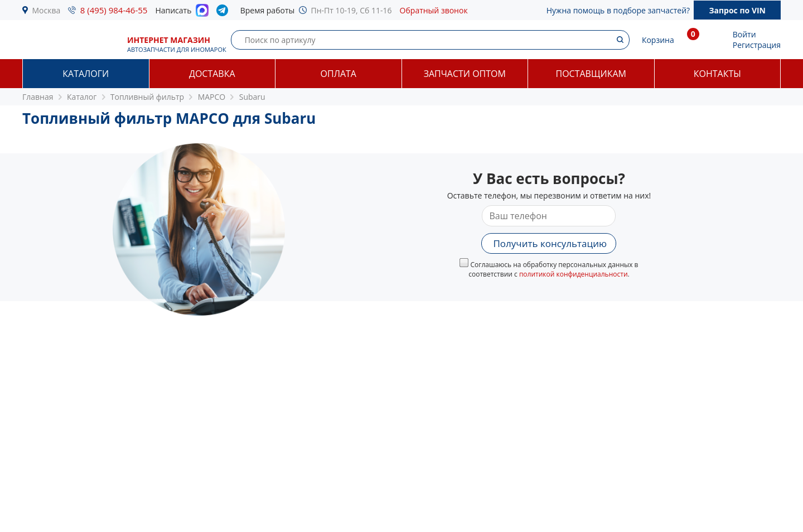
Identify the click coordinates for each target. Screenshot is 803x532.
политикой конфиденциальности (574, 274)
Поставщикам (591, 74)
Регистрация (757, 45)
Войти (744, 34)
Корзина (658, 40)
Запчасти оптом (465, 74)
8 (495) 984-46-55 (114, 10)
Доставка (212, 74)
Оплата (338, 74)
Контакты (717, 74)
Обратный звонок (434, 10)
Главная (38, 97)
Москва (47, 10)
